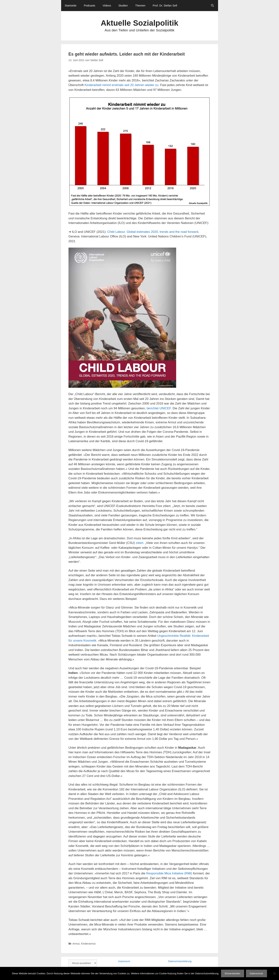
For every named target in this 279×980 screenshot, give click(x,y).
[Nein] (274, 973)
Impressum (124, 961)
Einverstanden (233, 973)
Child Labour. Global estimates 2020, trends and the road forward (153, 232)
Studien (123, 5)
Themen (140, 5)
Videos (107, 5)
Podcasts (90, 5)
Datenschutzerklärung (180, 961)
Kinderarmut (88, 944)
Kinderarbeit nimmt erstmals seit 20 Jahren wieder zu (121, 85)
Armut (76, 944)
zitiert (139, 543)
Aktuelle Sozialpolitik (139, 23)
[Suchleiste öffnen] (212, 6)
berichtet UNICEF (159, 408)
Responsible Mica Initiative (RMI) (169, 873)
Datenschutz (256, 973)
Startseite (71, 5)
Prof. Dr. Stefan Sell (165, 5)
